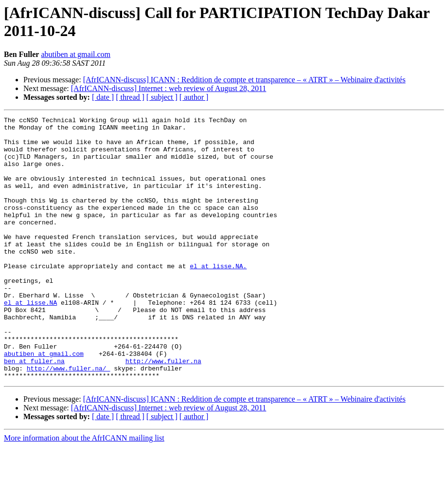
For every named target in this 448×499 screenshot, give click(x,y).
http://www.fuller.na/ (69, 419)
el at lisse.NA (30, 340)
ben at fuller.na (34, 410)
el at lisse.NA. (218, 296)
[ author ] (194, 97)
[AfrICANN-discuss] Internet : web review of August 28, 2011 (169, 88)
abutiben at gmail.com (76, 54)
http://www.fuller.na (163, 410)
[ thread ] (130, 97)
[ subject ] (162, 97)
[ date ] (103, 97)
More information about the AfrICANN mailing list (84, 490)
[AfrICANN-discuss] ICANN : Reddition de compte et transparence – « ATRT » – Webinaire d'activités (244, 80)
